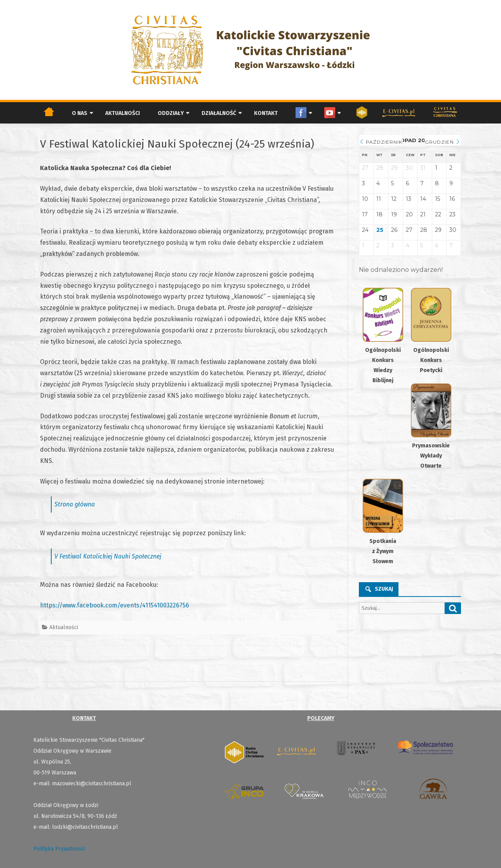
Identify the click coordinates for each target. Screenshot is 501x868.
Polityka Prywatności (59, 849)
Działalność (219, 113)
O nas (80, 113)
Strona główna (75, 504)
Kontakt (266, 113)
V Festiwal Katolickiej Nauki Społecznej (108, 556)
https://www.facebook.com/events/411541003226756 (115, 605)
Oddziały (171, 113)
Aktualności (123, 113)
